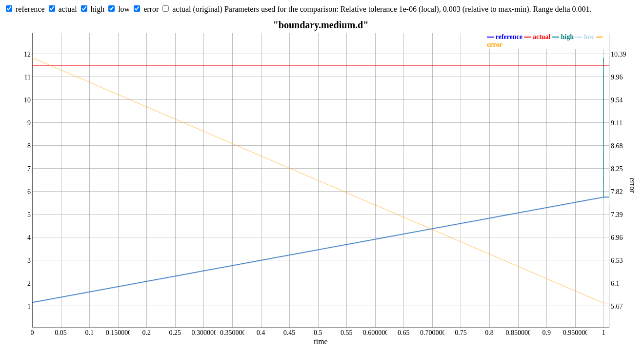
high (98, 9)
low (124, 9)
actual (68, 9)
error (151, 9)
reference (30, 9)
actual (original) (197, 9)
